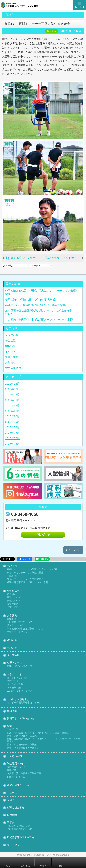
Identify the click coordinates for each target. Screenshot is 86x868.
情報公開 (12, 711)
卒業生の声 (13, 607)
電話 (60, 866)
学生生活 (10, 341)
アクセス (9, 866)
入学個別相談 (14, 688)
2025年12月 (12, 405)
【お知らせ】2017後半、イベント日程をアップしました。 (24, 258)
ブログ (11, 800)
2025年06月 (12, 438)
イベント (10, 352)
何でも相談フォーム (18, 785)
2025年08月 (12, 427)
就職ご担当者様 (16, 808)
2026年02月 (12, 395)
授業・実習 (12, 357)
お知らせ (10, 362)
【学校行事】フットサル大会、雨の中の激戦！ (64, 258)
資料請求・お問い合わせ (21, 719)
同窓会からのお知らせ (18, 826)
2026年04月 (12, 384)
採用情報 (12, 815)
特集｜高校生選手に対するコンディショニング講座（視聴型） (39, 733)
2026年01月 (12, 400)
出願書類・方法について (20, 622)
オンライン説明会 (16, 684)
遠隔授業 (12, 770)
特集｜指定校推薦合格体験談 (22, 745)
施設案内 (12, 640)
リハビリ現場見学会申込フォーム (24, 703)
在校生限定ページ (16, 767)
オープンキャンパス (17, 678)
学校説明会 (13, 681)
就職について (14, 601)
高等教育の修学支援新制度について (25, 629)
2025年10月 (12, 416)
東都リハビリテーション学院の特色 (25, 579)
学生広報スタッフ (16, 368)
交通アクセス (14, 663)
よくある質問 (14, 756)
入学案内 (12, 616)
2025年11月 (12, 411)
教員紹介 (12, 594)
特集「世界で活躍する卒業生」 (23, 748)
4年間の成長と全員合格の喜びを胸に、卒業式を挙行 (36, 305)
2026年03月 (12, 389)
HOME (77, 866)
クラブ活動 (12, 335)
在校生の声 (13, 604)
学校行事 (10, 346)
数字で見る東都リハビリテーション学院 (28, 582)
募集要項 (12, 619)
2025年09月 (12, 422)
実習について (14, 597)
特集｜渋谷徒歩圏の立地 (20, 666)
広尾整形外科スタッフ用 (21, 838)
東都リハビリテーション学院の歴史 (25, 573)
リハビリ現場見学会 (18, 700)
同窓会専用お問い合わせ (20, 829)
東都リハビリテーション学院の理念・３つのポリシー (34, 569)
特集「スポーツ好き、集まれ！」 (24, 736)
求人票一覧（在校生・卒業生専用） (25, 774)
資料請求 (43, 866)
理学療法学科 (14, 591)
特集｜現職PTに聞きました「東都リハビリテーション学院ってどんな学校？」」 (44, 740)
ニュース (12, 793)
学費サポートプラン (17, 632)
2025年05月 (12, 444)
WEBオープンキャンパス (20, 691)
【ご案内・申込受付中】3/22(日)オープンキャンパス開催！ (41, 320)
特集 (9, 726)
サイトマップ (14, 845)
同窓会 (11, 823)
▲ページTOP (73, 550)
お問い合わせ (43, 535)
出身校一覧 (13, 729)
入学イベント (14, 675)
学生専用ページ (16, 764)
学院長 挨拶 (13, 576)
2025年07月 (12, 433)
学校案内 (12, 566)
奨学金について (15, 626)
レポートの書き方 (16, 777)
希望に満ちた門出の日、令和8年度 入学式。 (32, 300)
